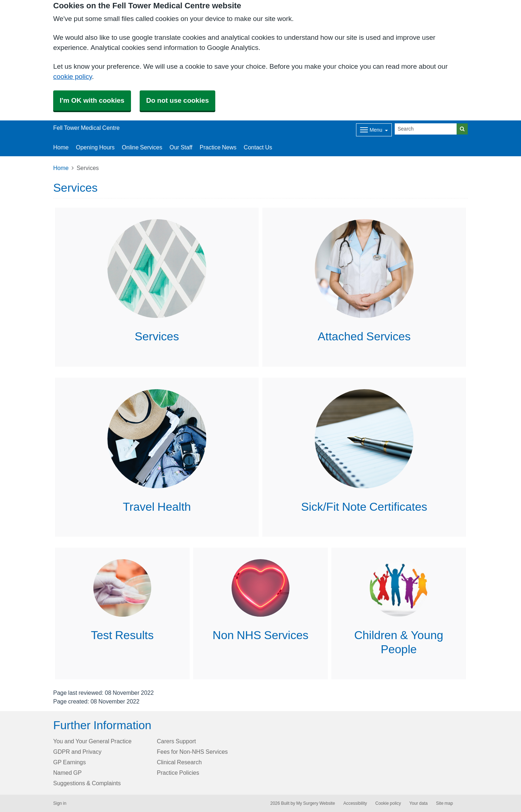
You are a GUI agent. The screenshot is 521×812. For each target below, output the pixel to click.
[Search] (426, 129)
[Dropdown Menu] (374, 130)
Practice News (218, 147)
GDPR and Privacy (77, 752)
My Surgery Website (316, 803)
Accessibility (355, 803)
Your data (418, 803)
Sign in (60, 803)
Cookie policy (388, 803)
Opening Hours (95, 147)
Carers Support (177, 741)
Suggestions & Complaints (87, 783)
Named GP (67, 773)
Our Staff (181, 147)
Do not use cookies (177, 100)
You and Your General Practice (92, 741)
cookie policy (73, 76)
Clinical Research (179, 762)
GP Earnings (69, 762)
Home (61, 147)
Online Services (142, 147)
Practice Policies (178, 773)
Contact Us (258, 147)
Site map (444, 803)
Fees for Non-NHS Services (192, 752)
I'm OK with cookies (92, 100)
